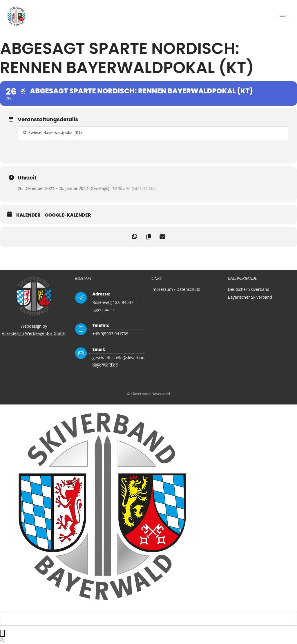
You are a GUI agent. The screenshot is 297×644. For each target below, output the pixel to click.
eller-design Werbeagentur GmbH (34, 333)
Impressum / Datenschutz (176, 289)
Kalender (28, 215)
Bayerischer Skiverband (250, 297)
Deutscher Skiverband (249, 289)
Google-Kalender (68, 215)
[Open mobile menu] (285, 17)
